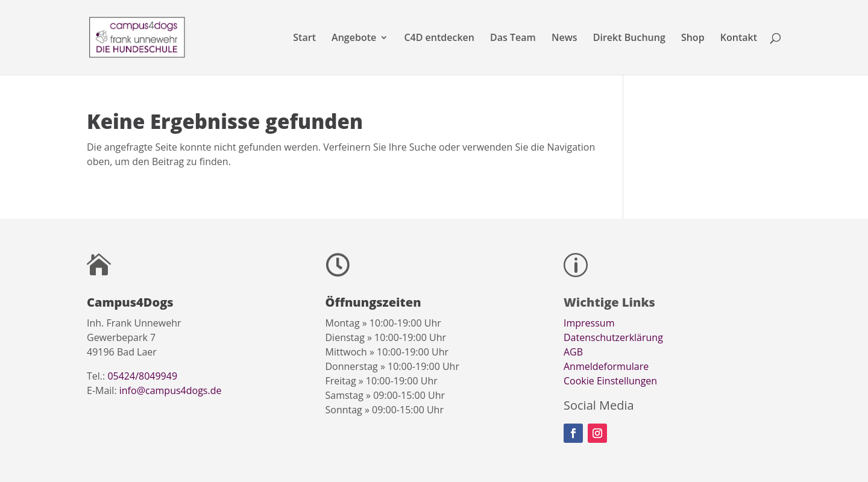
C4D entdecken (439, 39)
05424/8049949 (142, 376)
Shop (693, 39)
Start (304, 39)
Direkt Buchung (629, 39)
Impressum (589, 323)
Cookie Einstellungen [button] (610, 381)
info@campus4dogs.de (171, 390)
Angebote (354, 39)
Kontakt (739, 39)
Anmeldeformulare (606, 366)
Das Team (513, 39)
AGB (573, 352)
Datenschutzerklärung (613, 337)
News (565, 39)
